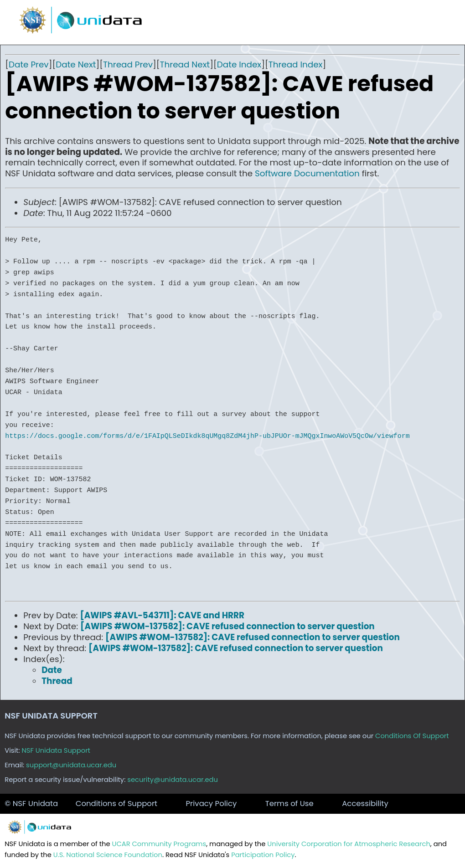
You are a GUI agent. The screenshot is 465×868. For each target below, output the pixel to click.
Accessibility (365, 804)
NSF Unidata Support (56, 750)
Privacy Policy (212, 804)
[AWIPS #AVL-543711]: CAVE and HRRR (162, 615)
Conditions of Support (116, 804)
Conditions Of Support (412, 736)
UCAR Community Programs (159, 844)
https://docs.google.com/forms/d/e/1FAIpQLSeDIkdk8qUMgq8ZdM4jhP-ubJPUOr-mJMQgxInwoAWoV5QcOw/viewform (207, 436)
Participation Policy (263, 855)
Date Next (76, 64)
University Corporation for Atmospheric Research (349, 844)
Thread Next (185, 64)
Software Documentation (307, 173)
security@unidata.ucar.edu (173, 780)
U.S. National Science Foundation (108, 855)
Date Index (239, 64)
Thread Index (296, 64)
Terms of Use (289, 804)
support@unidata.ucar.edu (71, 765)
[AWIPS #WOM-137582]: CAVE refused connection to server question (227, 626)
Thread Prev (128, 64)
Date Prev (29, 64)
